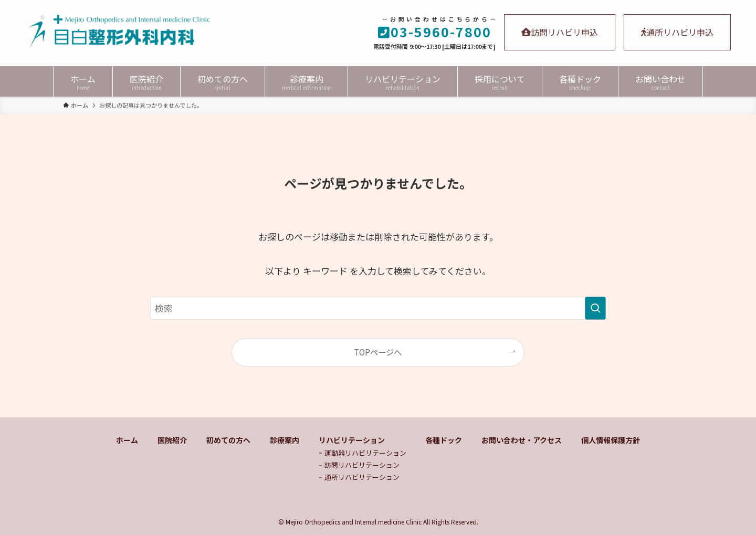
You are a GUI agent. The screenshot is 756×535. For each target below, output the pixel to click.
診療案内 (285, 440)
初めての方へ (228, 440)
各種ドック (444, 440)
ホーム (127, 440)
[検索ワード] (378, 308)
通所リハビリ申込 (677, 32)
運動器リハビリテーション (365, 453)
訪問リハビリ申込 (560, 32)
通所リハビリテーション (362, 477)
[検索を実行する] (595, 308)
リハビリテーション (352, 440)
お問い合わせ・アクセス (522, 440)
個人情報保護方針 (611, 440)
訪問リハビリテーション (362, 465)
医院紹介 (172, 440)
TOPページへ (378, 352)
